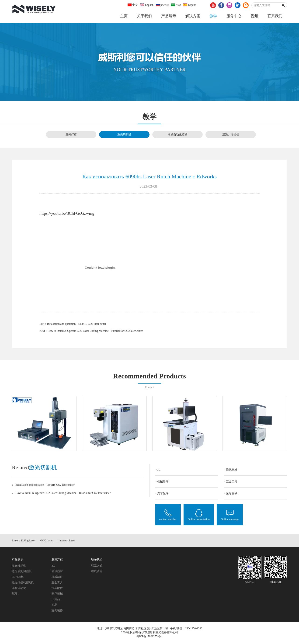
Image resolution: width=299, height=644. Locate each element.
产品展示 (169, 16)
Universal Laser (66, 542)
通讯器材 (57, 572)
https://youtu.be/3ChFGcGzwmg (67, 214)
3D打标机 (18, 578)
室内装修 (57, 612)
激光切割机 (124, 135)
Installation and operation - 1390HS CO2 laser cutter (77, 324)
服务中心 (234, 16)
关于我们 (144, 16)
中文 (133, 5)
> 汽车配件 (162, 494)
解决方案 (193, 16)
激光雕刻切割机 (22, 572)
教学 (213, 16)
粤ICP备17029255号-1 (150, 638)
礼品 (54, 606)
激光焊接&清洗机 (23, 584)
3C (53, 567)
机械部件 (57, 578)
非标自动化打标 (177, 135)
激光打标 (71, 135)
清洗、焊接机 (231, 135)
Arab (176, 5)
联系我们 (275, 16)
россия (162, 5)
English (147, 5)
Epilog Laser (28, 542)
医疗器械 (57, 595)
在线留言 (97, 572)
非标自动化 (19, 589)
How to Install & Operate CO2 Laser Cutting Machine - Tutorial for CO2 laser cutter (95, 331)
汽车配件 (57, 589)
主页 (124, 16)
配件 (15, 595)
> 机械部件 (162, 482)
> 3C (158, 470)
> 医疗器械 (231, 494)
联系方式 (97, 567)
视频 (254, 16)
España (190, 5)
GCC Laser (46, 542)
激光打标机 (19, 567)
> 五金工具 (231, 482)
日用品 (56, 600)
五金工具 (57, 584)
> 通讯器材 (231, 470)
